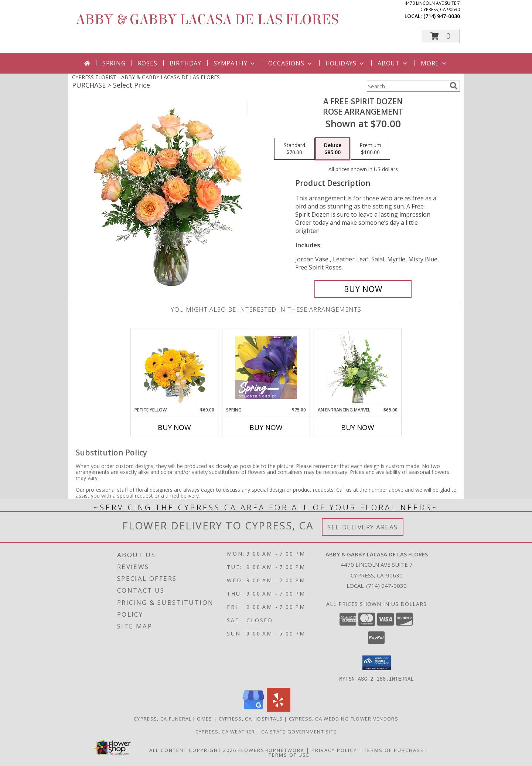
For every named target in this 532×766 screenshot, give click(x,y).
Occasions (291, 63)
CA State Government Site (299, 731)
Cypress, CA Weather (225, 731)
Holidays (345, 63)
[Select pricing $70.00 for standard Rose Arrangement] (294, 149)
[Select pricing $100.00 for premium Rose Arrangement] (370, 149)
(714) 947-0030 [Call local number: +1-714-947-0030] (442, 16)
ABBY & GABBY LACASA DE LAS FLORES (207, 20)
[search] (454, 86)
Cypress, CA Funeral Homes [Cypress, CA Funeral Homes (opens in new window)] (173, 718)
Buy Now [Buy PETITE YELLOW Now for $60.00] (174, 427)
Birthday (185, 63)
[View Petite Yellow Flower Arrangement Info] (175, 368)
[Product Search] (407, 86)
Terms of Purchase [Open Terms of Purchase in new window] (394, 750)
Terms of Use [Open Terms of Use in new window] (289, 755)
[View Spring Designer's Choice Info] (266, 368)
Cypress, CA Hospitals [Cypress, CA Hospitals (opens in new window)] (251, 718)
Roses (148, 63)
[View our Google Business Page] (253, 709)
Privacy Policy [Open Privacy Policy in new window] (334, 750)
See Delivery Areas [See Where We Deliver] (363, 527)
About (393, 63)
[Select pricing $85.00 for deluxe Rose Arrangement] (333, 149)
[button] (440, 36)
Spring (114, 63)
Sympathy (235, 63)
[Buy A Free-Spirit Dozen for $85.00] (363, 289)
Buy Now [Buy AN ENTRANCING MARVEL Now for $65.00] (358, 427)
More (434, 63)
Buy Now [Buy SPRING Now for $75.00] (266, 427)
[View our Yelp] (279, 709)
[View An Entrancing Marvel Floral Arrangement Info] (358, 367)
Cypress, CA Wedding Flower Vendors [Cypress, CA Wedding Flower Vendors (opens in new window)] (344, 718)
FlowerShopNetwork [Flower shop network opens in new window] (271, 750)
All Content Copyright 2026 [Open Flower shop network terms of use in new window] (193, 750)
